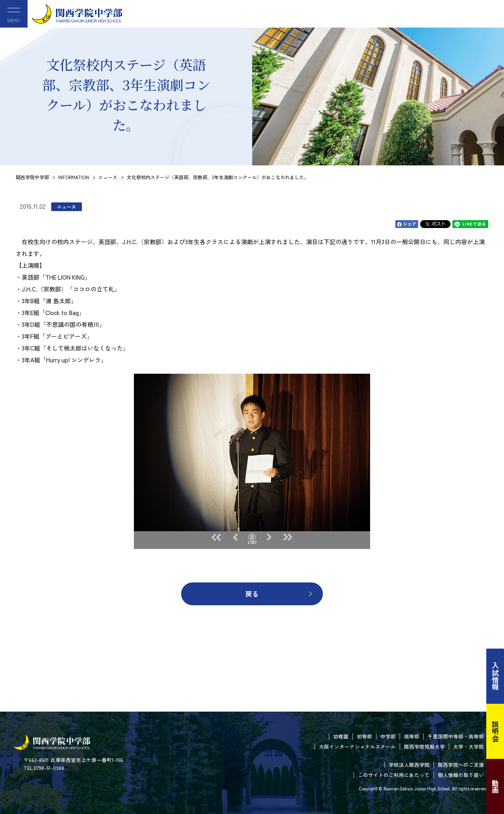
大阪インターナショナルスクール (357, 746)
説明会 (495, 731)
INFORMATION (74, 177)
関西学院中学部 (32, 177)
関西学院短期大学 (424, 746)
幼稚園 (341, 736)
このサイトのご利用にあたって (394, 775)
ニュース (108, 177)
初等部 (364, 736)
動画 (495, 786)
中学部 (388, 736)
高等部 (412, 736)
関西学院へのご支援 (461, 765)
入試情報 (495, 676)
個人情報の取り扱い (461, 775)
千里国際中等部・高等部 (456, 736)
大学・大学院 (469, 746)
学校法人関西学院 (409, 765)
